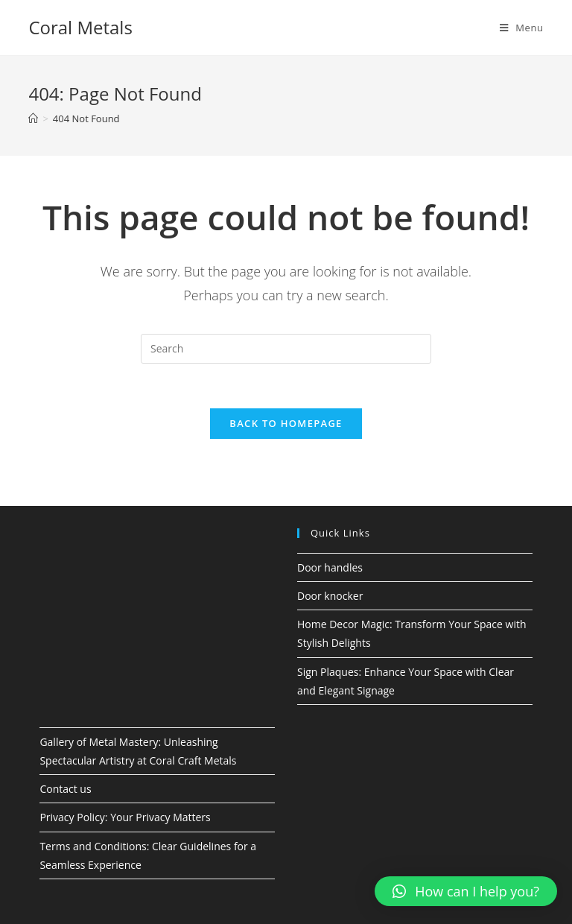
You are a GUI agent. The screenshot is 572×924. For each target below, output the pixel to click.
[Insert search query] (286, 349)
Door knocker (330, 596)
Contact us (65, 789)
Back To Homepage (286, 423)
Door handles (330, 567)
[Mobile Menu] (522, 28)
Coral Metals (80, 27)
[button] (466, 891)
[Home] (33, 118)
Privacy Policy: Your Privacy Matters (125, 817)
